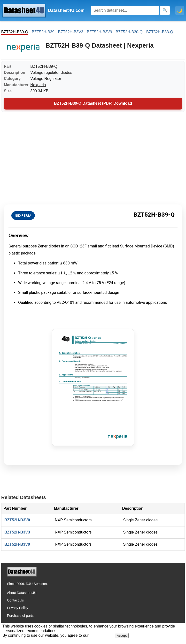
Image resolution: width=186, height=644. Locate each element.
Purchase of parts (20, 616)
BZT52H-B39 (43, 32)
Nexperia (38, 85)
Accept (122, 636)
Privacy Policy (18, 608)
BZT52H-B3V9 (100, 32)
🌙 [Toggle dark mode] (180, 10)
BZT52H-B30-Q (129, 32)
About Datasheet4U (22, 593)
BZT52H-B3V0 (17, 520)
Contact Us (15, 600)
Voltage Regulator (46, 79)
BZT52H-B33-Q (160, 32)
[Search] (125, 10)
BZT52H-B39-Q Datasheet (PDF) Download (93, 103)
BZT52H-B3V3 (71, 32)
